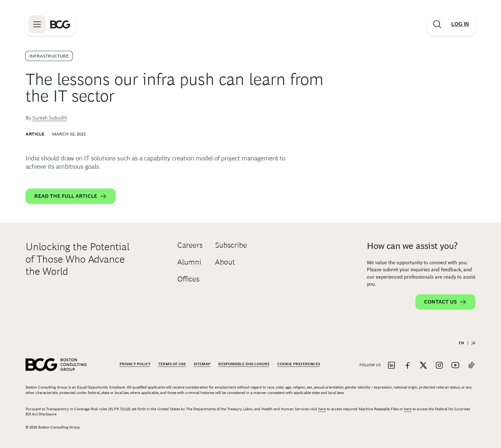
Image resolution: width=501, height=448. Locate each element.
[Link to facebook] (407, 366)
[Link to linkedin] (391, 366)
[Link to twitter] (423, 366)
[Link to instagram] (439, 366)
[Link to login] (460, 24)
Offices (188, 279)
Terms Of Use (172, 364)
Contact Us (445, 302)
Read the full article (71, 196)
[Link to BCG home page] (60, 24)
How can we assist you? (412, 246)
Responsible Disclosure (244, 364)
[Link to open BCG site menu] (37, 24)
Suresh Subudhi (50, 118)
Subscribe (231, 245)
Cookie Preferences (299, 364)
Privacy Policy (135, 364)
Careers (190, 245)
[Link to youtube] (455, 366)
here (322, 409)
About (225, 262)
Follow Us (370, 365)
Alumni (189, 262)
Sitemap (202, 364)
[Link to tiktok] (471, 366)
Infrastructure (49, 56)
